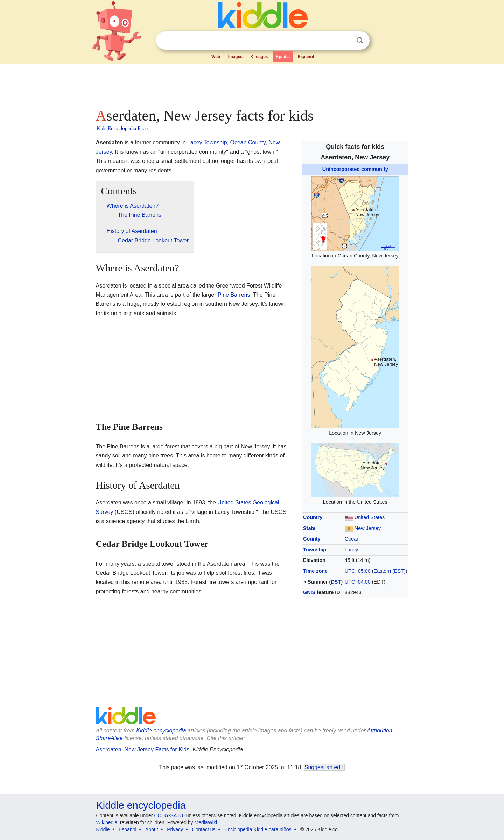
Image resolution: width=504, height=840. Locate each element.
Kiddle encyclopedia (161, 731)
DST (336, 582)
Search (360, 40)
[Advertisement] (252, 84)
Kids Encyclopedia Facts (123, 128)
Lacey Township (207, 142)
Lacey (351, 550)
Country (313, 517)
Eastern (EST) (390, 571)
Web (216, 57)
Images (235, 57)
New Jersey (368, 528)
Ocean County (248, 142)
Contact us (204, 829)
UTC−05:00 (358, 571)
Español (306, 57)
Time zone (315, 571)
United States (370, 517)
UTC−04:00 (358, 582)
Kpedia (283, 57)
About (152, 829)
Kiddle (103, 829)
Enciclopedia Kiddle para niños (258, 829)
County (312, 539)
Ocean (352, 539)
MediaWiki (206, 822)
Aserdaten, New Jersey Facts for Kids (143, 749)
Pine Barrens (234, 295)
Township (315, 550)
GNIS (309, 592)
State (309, 528)
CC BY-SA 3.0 (169, 815)
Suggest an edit (324, 767)
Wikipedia (107, 822)
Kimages (259, 57)
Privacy (175, 829)
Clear (345, 41)
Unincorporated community (355, 169)
